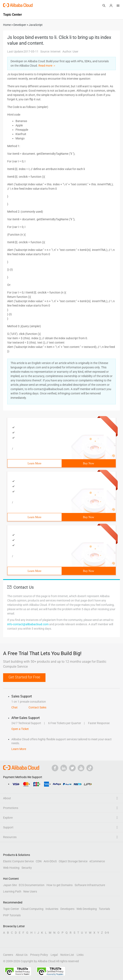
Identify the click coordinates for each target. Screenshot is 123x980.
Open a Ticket (20, 729)
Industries (52, 909)
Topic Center (11, 909)
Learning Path (12, 891)
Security (27, 868)
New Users (30, 891)
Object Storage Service (73, 861)
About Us (22, 955)
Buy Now (88, 463)
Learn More (35, 463)
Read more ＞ (47, 66)
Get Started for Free (24, 677)
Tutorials (104, 909)
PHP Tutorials (12, 915)
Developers (67, 909)
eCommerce (97, 861)
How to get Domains (60, 885)
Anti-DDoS (50, 861)
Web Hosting (11, 868)
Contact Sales (37, 707)
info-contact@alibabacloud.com (28, 624)
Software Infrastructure (90, 885)
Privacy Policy (39, 955)
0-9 (107, 933)
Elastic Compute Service (18, 861)
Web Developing (87, 909)
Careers (8, 955)
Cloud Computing (32, 909)
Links (80, 955)
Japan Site (10, 885)
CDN (39, 861)
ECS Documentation (32, 885)
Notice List (67, 955)
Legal (54, 955)
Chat (14, 707)
